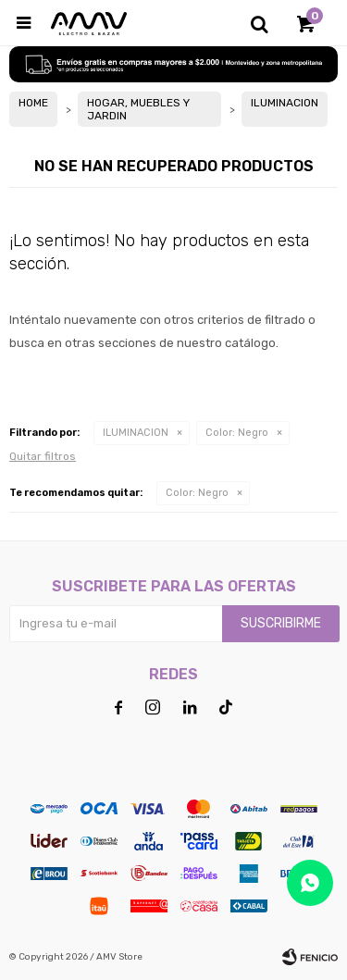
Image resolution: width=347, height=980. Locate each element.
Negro (237, 433)
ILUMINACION (136, 433)
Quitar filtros (43, 456)
